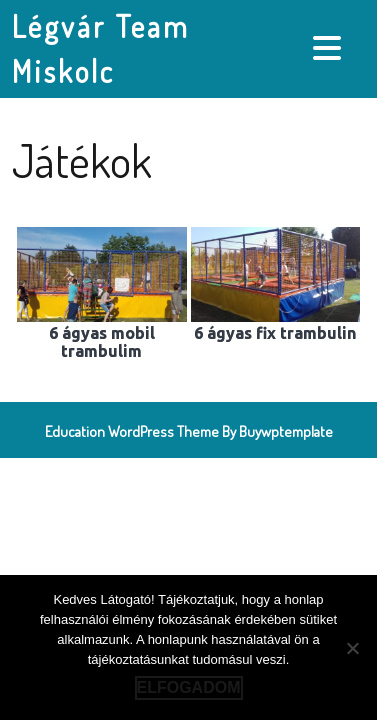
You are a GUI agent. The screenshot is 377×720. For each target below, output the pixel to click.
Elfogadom (189, 687)
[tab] (329, 48)
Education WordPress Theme (132, 431)
